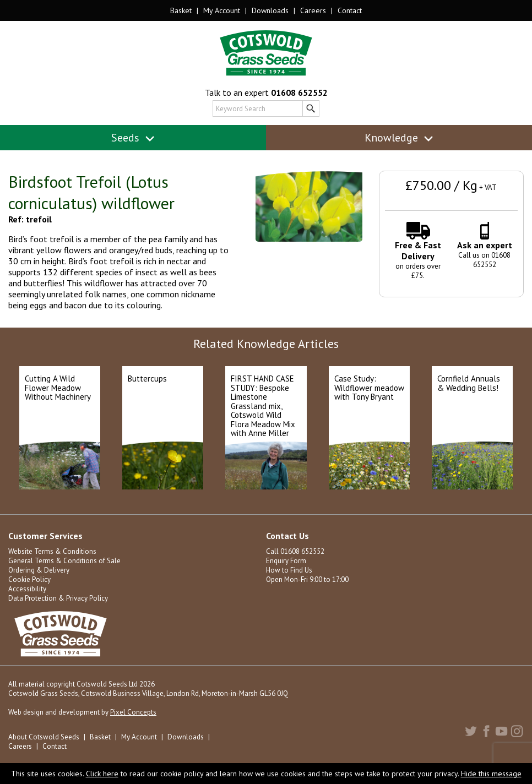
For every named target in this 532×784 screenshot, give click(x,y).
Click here (102, 774)
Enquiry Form (286, 561)
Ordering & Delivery (39, 570)
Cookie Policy (29, 579)
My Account (222, 10)
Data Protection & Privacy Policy (58, 598)
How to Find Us (289, 570)
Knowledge (399, 138)
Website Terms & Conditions (52, 551)
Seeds (133, 138)
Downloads (270, 10)
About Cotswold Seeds (44, 737)
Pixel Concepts (133, 712)
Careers (313, 10)
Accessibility (27, 589)
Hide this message (491, 774)
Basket (181, 10)
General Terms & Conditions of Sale (64, 561)
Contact (350, 10)
